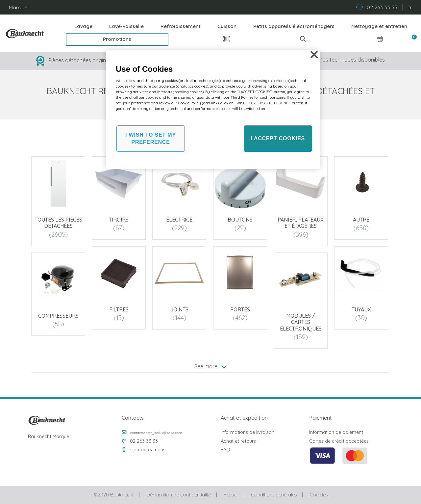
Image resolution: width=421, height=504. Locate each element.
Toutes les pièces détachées (58, 223)
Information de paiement (336, 432)
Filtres (119, 309)
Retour (231, 495)
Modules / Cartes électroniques (301, 322)
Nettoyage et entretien (379, 26)
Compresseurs (58, 316)
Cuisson (227, 26)
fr (410, 7)
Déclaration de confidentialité (179, 495)
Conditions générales (274, 495)
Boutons (240, 220)
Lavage (83, 26)
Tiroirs (119, 220)
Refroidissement (181, 26)
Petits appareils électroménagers (294, 26)
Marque (18, 7)
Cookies (319, 495)
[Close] (314, 55)
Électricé (180, 220)
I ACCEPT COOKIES (278, 138)
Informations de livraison (248, 432)
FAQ (225, 450)
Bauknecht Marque (49, 437)
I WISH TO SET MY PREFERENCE (151, 138)
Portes (240, 309)
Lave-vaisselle (126, 26)
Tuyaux (361, 309)
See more (210, 366)
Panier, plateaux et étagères (301, 223)
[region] (213, 110)
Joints (179, 309)
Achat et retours (238, 441)
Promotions (117, 39)
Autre (361, 220)
